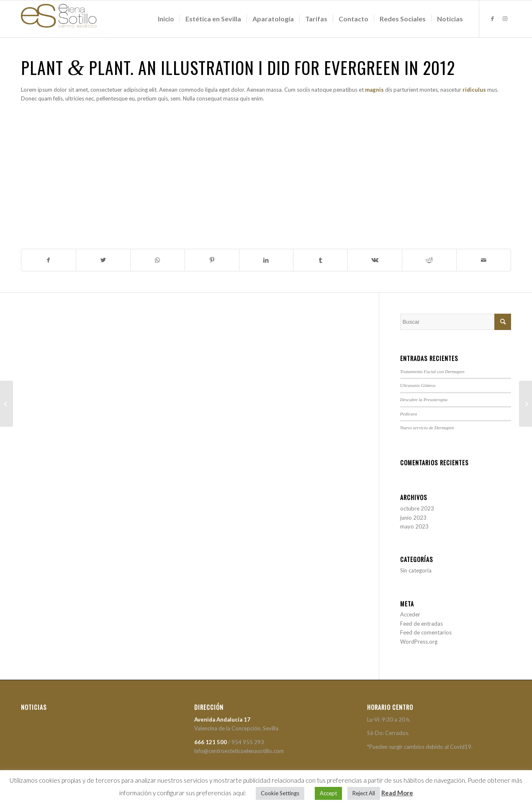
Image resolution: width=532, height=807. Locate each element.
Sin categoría (416, 570)
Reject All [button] (364, 793)
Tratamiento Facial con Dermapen (432, 371)
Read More (397, 793)
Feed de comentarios (426, 632)
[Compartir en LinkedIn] (266, 260)
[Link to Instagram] (505, 18)
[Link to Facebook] (492, 18)
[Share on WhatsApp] (158, 260)
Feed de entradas (421, 624)
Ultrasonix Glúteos (418, 385)
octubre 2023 (417, 508)
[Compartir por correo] (484, 260)
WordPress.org (419, 642)
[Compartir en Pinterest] (212, 260)
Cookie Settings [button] (280, 793)
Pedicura (409, 414)
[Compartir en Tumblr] (320, 260)
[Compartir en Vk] (375, 260)
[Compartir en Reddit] (429, 260)
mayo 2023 (414, 526)
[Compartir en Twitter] (103, 260)
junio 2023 (413, 518)
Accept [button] (328, 793)
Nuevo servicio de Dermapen (427, 428)
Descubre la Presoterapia (424, 400)
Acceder (410, 614)
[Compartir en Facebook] (49, 260)
